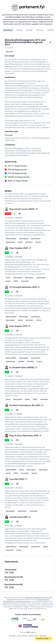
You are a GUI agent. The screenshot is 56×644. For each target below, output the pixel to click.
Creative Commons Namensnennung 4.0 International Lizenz (26, 600)
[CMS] (15, 619)
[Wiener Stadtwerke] (28, 626)
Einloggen (12, 636)
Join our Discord (22, 636)
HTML (12, 572)
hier (4, 603)
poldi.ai (34, 632)
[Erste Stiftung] (30, 619)
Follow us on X (33, 636)
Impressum (43, 636)
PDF (6, 572)
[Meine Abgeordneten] (43, 619)
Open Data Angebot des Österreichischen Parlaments (30, 598)
